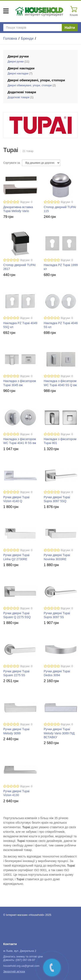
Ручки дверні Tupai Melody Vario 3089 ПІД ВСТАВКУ (59, 733)
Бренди (27, 38)
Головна (10, 38)
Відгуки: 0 (26, 202)
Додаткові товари (18, 97)
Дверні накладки (18, 73)
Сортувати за (12, 163)
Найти (70, 28)
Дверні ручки (16, 62)
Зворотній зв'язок (14, 972)
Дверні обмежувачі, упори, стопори (30, 85)
